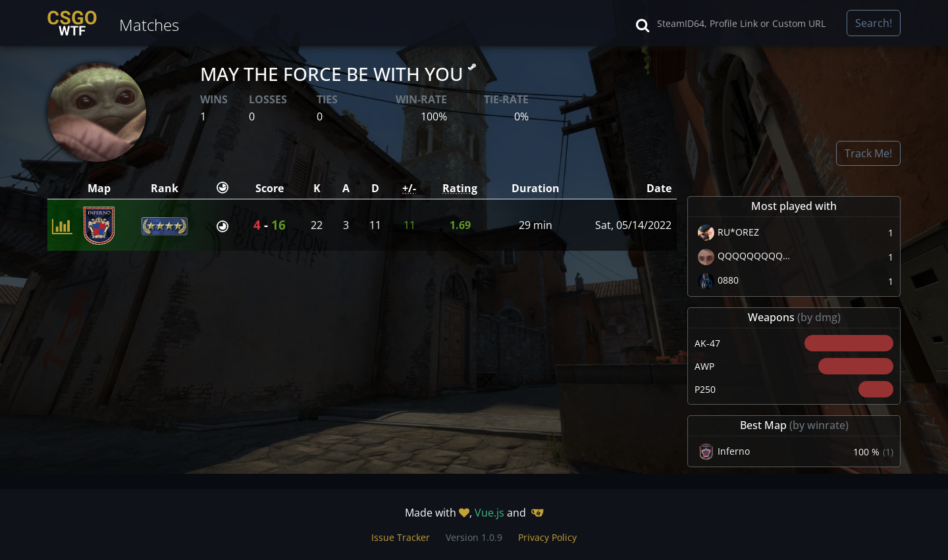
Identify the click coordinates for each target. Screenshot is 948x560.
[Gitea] (537, 513)
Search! (874, 23)
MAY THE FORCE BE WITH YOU (338, 74)
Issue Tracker (401, 537)
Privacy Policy (547, 537)
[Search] (748, 23)
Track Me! (868, 153)
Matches (149, 25)
